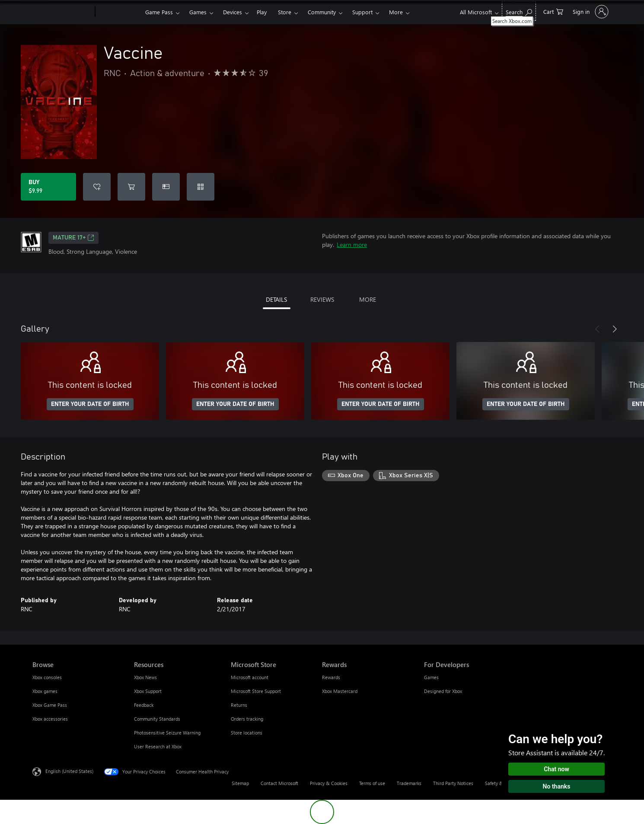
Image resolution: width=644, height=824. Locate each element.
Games (198, 12)
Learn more (352, 244)
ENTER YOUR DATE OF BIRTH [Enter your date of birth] (90, 404)
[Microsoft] (62, 12)
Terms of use (372, 783)
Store (285, 12)
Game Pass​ (159, 12)
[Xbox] (119, 12)
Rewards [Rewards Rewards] (331, 677)
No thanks (557, 786)
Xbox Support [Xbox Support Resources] (148, 691)
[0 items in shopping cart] (553, 11)
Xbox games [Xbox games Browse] (45, 691)
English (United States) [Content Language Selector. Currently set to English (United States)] (69, 771)
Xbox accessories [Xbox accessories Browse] (50, 719)
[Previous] (597, 329)
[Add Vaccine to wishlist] (97, 187)
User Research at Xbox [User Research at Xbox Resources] (158, 746)
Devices (233, 12)
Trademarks (409, 783)
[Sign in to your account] (590, 12)
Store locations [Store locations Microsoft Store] (247, 733)
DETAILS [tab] (276, 299)
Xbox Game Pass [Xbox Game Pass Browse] (50, 705)
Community (322, 12)
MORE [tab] (368, 299)
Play (262, 12)
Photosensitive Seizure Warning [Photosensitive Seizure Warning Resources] (167, 733)
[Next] (615, 329)
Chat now (556, 769)
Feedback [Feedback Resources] (144, 705)
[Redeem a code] (201, 187)
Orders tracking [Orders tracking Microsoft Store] (247, 719)
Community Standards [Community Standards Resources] (157, 719)
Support (362, 12)
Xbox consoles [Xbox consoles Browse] (47, 677)
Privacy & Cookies (329, 783)
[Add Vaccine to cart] (131, 187)
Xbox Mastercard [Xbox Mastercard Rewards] (340, 691)
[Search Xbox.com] (519, 11)
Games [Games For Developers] (431, 677)
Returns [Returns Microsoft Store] (239, 705)
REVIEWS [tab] (322, 299)
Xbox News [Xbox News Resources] (145, 677)
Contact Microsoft (279, 783)
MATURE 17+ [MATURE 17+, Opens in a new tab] (73, 238)
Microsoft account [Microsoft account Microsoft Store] (250, 677)
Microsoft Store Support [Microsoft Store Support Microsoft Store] (256, 691)
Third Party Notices (453, 783)
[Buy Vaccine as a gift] (166, 187)
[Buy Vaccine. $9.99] (48, 187)
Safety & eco (498, 783)
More (396, 12)
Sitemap (240, 783)
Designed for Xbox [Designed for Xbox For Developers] (443, 691)
